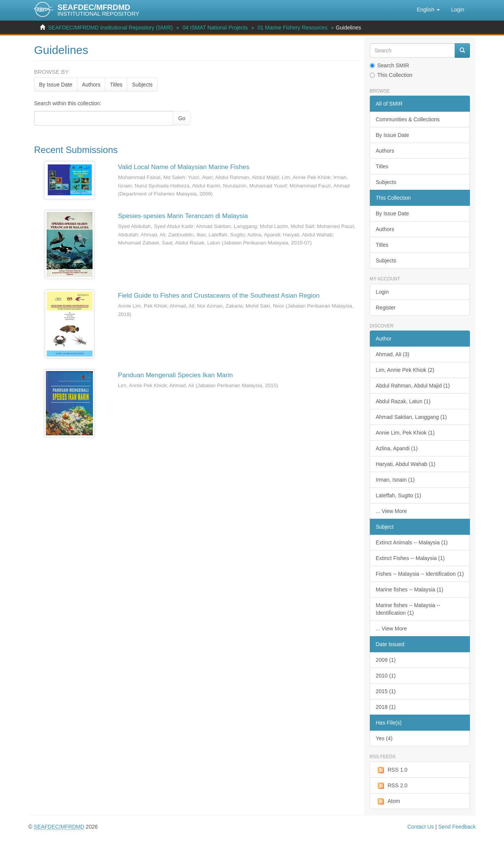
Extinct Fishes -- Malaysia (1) (410, 558)
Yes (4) (384, 738)
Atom (388, 801)
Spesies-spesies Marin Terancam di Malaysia (183, 216)
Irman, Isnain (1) (395, 480)
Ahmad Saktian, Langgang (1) (411, 417)
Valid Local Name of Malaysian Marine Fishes (184, 167)
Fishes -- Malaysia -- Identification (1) (420, 574)
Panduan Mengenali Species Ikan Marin (175, 375)
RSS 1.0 (392, 770)
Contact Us (420, 827)
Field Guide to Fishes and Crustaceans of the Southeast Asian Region (219, 296)
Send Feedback (457, 827)
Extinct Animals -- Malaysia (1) (412, 542)
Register (386, 308)
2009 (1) (386, 660)
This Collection (391, 75)
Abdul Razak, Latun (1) (403, 401)
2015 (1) (386, 691)
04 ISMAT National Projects (215, 28)
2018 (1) (386, 707)
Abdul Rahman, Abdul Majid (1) (413, 386)
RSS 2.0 (392, 786)
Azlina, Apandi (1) (397, 448)
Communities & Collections (408, 119)
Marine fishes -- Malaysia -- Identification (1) (408, 609)
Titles (116, 85)
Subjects (142, 85)
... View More (391, 511)
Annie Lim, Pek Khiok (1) (405, 433)
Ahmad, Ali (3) (393, 354)
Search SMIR (389, 65)
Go (182, 118)
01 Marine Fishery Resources (293, 28)
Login (382, 292)
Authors (91, 85)
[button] (428, 10)
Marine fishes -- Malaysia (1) (410, 590)
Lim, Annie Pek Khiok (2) (405, 370)
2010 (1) (386, 676)
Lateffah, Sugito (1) (399, 495)
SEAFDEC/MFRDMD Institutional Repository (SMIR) (111, 28)
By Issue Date (56, 85)
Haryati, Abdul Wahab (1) (406, 464)
